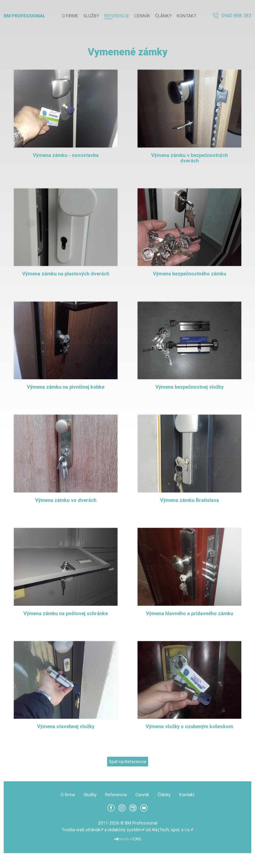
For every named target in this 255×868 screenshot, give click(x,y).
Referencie (117, 16)
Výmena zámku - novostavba (66, 155)
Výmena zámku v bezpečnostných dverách (190, 158)
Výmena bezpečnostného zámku (190, 274)
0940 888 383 (236, 16)
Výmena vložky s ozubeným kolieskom (189, 726)
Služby (91, 16)
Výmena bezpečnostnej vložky (190, 387)
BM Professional (24, 16)
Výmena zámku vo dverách (66, 500)
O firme (70, 16)
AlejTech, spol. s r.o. (171, 830)
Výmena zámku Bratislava (190, 500)
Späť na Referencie (128, 762)
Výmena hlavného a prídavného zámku (190, 613)
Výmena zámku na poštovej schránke (66, 613)
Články (163, 16)
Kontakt (187, 16)
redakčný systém (125, 830)
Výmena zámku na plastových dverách (66, 274)
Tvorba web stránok (81, 830)
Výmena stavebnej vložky (66, 726)
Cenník (142, 16)
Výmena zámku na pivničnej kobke (66, 387)
